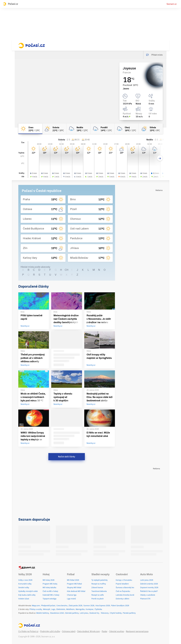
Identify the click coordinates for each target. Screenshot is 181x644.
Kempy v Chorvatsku (124, 580)
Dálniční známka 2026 (149, 584)
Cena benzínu (62, 606)
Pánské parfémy (129, 613)
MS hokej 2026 (49, 580)
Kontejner (90, 609)
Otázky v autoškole (148, 595)
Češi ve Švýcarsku (123, 591)
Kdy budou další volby (27, 595)
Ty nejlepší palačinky (100, 580)
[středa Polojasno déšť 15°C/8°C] (151, 129)
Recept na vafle (98, 595)
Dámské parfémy (72, 613)
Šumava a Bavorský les (125, 588)
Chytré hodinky (116, 613)
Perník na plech (98, 599)
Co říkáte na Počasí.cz (28, 631)
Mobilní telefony (43, 613)
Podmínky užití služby (50, 631)
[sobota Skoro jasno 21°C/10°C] (54, 129)
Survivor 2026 (89, 606)
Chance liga (72, 595)
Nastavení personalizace (137, 631)
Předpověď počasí (48, 606)
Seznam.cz (172, 4)
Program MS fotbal (74, 584)
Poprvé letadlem (122, 584)
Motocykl (47, 609)
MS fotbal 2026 (73, 580)
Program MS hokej (50, 584)
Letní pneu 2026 (147, 580)
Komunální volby (25, 584)
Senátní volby (24, 588)
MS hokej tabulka (49, 588)
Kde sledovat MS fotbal (76, 591)
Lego (53, 609)
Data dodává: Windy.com (89, 631)
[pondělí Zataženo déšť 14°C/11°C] (102, 129)
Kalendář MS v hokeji (51, 595)
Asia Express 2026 (103, 606)
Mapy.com (36, 606)
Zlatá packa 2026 (75, 606)
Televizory (105, 613)
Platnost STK (145, 599)
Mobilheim (70, 609)
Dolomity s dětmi (122, 599)
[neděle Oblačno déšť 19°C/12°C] (78, 129)
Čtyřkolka (98, 609)
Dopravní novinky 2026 (149, 588)
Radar (105, 631)
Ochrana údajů (69, 631)
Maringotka (80, 609)
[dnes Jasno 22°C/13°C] (30, 129)
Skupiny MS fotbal (74, 588)
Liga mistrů (71, 599)
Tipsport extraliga (50, 599)
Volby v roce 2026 (25, 580)
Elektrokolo (61, 609)
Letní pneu (84, 613)
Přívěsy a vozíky (36, 609)
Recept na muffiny (99, 584)
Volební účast (24, 599)
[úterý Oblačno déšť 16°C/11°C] (127, 129)
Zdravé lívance (97, 588)
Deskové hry (95, 613)
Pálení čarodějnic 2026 (120, 606)
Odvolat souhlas (117, 631)
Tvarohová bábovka (99, 591)
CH (67, 270)
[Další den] (160, 158)
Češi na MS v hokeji (50, 591)
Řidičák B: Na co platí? (149, 591)
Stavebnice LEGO (57, 613)
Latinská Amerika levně (125, 595)
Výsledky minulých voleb (28, 591)
